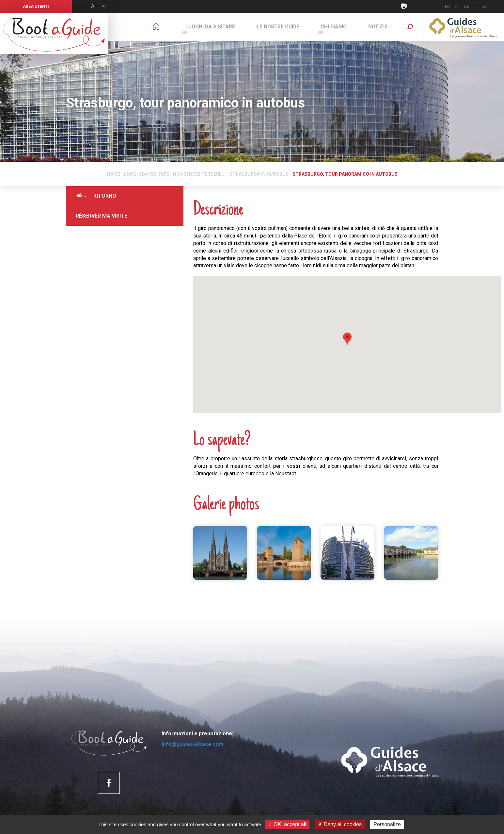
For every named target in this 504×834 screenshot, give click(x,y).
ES (484, 7)
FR (447, 7)
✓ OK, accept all (287, 824)
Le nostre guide (293, 27)
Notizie (381, 27)
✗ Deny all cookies (340, 824)
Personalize (387, 824)
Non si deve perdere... (199, 174)
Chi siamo (343, 27)
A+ (94, 6)
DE (467, 7)
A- (104, 7)
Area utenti (36, 7)
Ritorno (105, 196)
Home (113, 174)
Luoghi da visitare (231, 27)
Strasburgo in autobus (259, 174)
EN (457, 7)
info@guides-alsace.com (192, 744)
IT (475, 7)
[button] (347, 339)
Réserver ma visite (102, 216)
